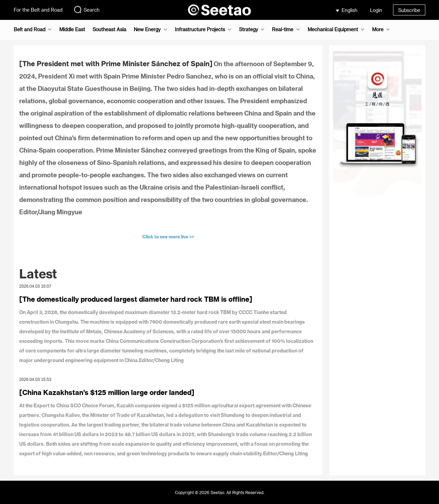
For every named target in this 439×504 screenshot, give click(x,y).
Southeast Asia (109, 29)
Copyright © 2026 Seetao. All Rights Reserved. (220, 492)
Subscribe (409, 10)
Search (86, 10)
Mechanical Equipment (333, 29)
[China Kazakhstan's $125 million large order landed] (107, 392)
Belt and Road (29, 29)
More (378, 29)
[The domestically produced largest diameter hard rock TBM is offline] (136, 299)
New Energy (147, 29)
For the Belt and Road (38, 10)
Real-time (283, 29)
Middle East (72, 29)
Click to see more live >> (168, 236)
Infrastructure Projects (200, 29)
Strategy (248, 29)
